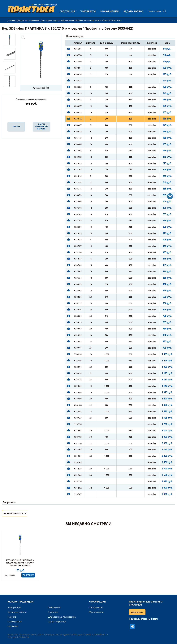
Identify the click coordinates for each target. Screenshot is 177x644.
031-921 (78, 456)
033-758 (78, 221)
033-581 (78, 68)
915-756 (78, 424)
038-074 (78, 367)
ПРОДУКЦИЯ (67, 11)
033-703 (78, 157)
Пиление (12, 617)
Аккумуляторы (14, 607)
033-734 (78, 278)
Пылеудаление (15, 622)
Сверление (34, 20)
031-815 (78, 176)
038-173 (78, 437)
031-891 (78, 411)
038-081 (78, 316)
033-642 (78, 119)
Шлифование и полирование (62, 617)
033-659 (78, 93)
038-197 (78, 450)
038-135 (78, 418)
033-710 (78, 208)
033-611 (78, 100)
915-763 (78, 462)
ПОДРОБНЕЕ (28, 575)
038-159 (78, 399)
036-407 (78, 125)
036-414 (78, 131)
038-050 (78, 297)
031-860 (78, 386)
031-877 (78, 259)
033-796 (78, 252)
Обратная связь (96, 612)
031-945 (78, 475)
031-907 (78, 431)
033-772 (78, 303)
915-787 (78, 494)
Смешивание (54, 607)
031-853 (78, 233)
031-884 (78, 392)
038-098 (78, 373)
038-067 (78, 329)
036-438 (78, 112)
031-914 (78, 443)
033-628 (78, 74)
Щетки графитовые (57, 622)
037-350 (78, 61)
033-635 (78, 87)
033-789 (78, 214)
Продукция (22, 20)
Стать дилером (96, 607)
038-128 (78, 380)
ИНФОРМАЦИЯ (110, 11)
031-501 (78, 271)
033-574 (78, 55)
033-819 (78, 322)
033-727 (78, 246)
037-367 (78, 170)
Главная (11, 20)
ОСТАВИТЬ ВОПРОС (14, 513)
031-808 (78, 151)
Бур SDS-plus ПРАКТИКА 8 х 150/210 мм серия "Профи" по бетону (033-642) (20, 563)
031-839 (78, 335)
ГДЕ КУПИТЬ (137, 612)
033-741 (78, 189)
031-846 (78, 361)
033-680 (78, 227)
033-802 (78, 291)
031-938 (78, 469)
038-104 (78, 405)
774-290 (78, 354)
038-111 (78, 348)
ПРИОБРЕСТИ (88, 11)
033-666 (78, 144)
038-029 (78, 284)
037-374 (78, 182)
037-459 (78, 163)
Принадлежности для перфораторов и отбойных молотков (67, 20)
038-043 (78, 341)
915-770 (78, 481)
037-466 (78, 201)
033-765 (78, 265)
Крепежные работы (17, 612)
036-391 (78, 49)
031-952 (78, 488)
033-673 (78, 195)
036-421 (78, 81)
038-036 (78, 310)
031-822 (78, 240)
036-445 (78, 138)
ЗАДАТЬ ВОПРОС (133, 11)
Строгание (53, 612)
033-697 (78, 106)
